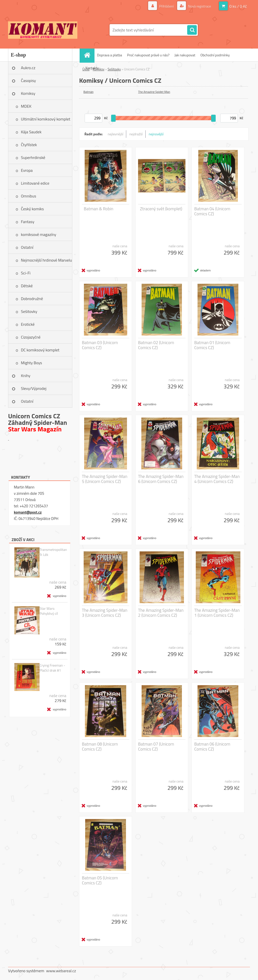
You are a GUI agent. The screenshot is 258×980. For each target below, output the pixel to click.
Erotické (28, 324)
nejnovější (156, 134)
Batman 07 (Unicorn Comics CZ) (156, 747)
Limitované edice (35, 183)
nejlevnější (116, 134)
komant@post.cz (28, 512)
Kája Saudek (31, 132)
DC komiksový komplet (40, 350)
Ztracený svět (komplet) (161, 209)
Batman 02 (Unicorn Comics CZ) (156, 345)
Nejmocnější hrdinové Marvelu (46, 260)
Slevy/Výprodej (34, 388)
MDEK (26, 106)
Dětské (27, 286)
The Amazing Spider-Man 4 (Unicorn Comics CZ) (217, 479)
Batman (88, 92)
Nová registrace (199, 6)
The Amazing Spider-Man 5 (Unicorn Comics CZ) (105, 479)
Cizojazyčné (31, 337)
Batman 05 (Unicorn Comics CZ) (100, 880)
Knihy (26, 376)
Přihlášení (167, 6)
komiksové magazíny (39, 234)
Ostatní (27, 247)
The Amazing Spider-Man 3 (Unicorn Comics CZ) (105, 613)
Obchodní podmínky (215, 55)
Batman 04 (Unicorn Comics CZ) (212, 211)
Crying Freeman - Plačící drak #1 (52, 668)
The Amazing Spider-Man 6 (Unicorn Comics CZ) (161, 479)
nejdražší (136, 134)
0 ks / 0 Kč (238, 6)
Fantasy (28, 222)
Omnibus (28, 196)
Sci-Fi (26, 273)
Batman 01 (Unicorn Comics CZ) (212, 345)
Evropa (27, 170)
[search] (192, 30)
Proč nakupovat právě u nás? (148, 55)
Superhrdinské (33, 157)
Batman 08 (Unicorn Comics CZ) (100, 747)
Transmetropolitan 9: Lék (53, 552)
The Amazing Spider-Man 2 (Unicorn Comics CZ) (161, 613)
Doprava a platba (109, 55)
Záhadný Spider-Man (38, 422)
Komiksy (28, 93)
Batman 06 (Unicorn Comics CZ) (212, 747)
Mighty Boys (31, 363)
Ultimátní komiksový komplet (46, 119)
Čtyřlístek (29, 145)
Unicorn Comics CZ (34, 416)
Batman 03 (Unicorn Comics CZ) (100, 345)
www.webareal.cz (61, 971)
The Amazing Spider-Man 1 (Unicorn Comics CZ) (217, 613)
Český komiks (32, 209)
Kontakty (92, 68)
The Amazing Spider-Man (154, 92)
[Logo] (43, 30)
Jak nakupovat (185, 55)
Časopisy (28, 80)
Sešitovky (29, 311)
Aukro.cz (28, 68)
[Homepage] (89, 55)
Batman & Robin (99, 209)
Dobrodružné (32, 299)
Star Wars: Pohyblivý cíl (49, 611)
